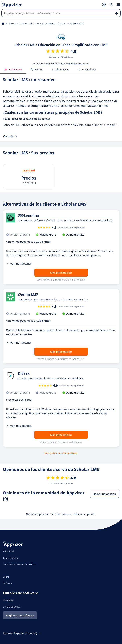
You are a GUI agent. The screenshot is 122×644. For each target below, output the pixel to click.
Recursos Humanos (19, 24)
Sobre (6, 577)
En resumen (13, 69)
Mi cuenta (8, 600)
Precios (37, 69)
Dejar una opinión (104, 494)
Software (8, 583)
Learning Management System (50, 24)
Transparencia (10, 558)
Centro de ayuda (12, 607)
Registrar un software (20, 615)
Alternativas (60, 69)
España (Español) (28, 633)
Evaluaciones (87, 69)
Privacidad (8, 551)
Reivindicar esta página (78, 64)
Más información (61, 273)
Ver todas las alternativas (61, 453)
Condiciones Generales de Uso (19, 564)
